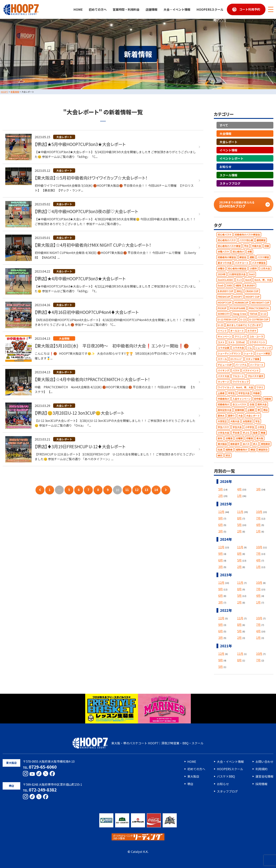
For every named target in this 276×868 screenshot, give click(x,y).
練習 (253, 450)
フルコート (238, 376)
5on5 (221, 285)
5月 (221, 489)
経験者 (229, 450)
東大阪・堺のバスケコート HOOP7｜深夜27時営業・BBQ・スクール (138, 743)
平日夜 (236, 433)
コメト (221, 342)
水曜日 (221, 269)
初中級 (257, 399)
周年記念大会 (225, 410)
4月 (239, 489)
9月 (221, 518)
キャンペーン (225, 336)
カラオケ (252, 331)
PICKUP (222, 308)
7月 (258, 518)
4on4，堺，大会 (263, 280)
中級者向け (223, 399)
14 (156, 490)
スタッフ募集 (253, 359)
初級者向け (223, 404)
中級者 (256, 393)
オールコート (237, 331)
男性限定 (265, 444)
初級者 (268, 399)
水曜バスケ (223, 252)
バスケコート (242, 263)
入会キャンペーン (242, 399)
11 (127, 490)
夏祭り (231, 416)
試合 (228, 455)
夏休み (221, 416)
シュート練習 (263, 354)
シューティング (263, 348)
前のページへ (40, 490)
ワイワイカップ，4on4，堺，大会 (235, 387)
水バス (246, 444)
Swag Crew (240, 314)
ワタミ (260, 387)
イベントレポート (231, 159)
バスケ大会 (223, 376)
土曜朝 (251, 410)
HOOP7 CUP (253, 297)
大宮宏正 (222, 421)
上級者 (221, 393)
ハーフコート (257, 365)
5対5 (229, 285)
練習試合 (263, 450)
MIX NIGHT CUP (261, 303)
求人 (255, 444)
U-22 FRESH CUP (259, 319)
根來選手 (235, 444)
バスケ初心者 (246, 240)
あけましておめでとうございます (244, 325)
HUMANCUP (241, 303)
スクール (222, 359)
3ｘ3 (239, 280)
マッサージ (223, 382)
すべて (224, 125)
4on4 (248, 280)
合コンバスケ (239, 404)
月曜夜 (250, 438)
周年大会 (262, 404)
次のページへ (166, 490)
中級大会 (256, 246)
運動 (252, 257)
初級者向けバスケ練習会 (247, 235)
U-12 (264, 314)
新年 (220, 438)
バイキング (223, 370)
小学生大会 (223, 433)
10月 (259, 512)
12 (137, 490)
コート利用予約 (250, 9)
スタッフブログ (230, 183)
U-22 (243, 319)
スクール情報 (228, 175)
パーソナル (241, 365)
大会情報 (225, 134)
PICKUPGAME (238, 308)
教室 (263, 433)
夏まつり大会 (225, 263)
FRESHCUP (224, 297)
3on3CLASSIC (225, 280)
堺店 (265, 410)
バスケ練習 (263, 257)
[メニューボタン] (271, 9)
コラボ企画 (223, 348)
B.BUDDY (250, 285)
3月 (258, 489)
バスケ (236, 370)
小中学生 (250, 427)
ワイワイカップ (241, 382)
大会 (240, 416)
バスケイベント (251, 370)
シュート (248, 354)
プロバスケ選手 (255, 376)
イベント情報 (228, 150)
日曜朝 (239, 438)
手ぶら (246, 433)
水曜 (250, 252)
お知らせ (225, 167)
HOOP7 (238, 297)
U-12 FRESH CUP (227, 319)
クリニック (240, 336)
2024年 (222, 274)
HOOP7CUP (225, 303)
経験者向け (242, 450)
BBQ (239, 291)
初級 (267, 246)
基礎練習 (261, 240)
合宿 (252, 404)
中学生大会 (244, 393)
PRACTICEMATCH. (259, 308)
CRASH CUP (252, 291)
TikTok (253, 314)
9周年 (238, 285)
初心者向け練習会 (237, 269)
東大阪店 (222, 444)
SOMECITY (224, 314)
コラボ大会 (238, 348)
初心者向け (238, 252)
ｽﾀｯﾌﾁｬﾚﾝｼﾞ (236, 359)
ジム (250, 348)
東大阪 (260, 438)
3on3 (252, 274)
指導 (255, 433)
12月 (221, 512)
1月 (239, 496)
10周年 (253, 269)
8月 (239, 518)
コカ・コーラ (256, 336)
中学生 (231, 393)
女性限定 (247, 421)
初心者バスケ (225, 235)
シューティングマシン (229, 354)
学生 (258, 421)
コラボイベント (257, 342)
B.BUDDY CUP (226, 291)
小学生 (261, 427)
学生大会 (237, 427)
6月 (221, 525)
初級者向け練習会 (227, 257)
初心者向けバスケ (227, 240)
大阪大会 (235, 421)
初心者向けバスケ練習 (229, 246)
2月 (221, 496)
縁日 (220, 455)
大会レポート (228, 142)
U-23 (221, 325)
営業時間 (239, 410)
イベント (222, 331)
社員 (220, 450)
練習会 (243, 257)
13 (146, 490)
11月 (240, 512)
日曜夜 (229, 438)
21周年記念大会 (237, 274)
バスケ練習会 (259, 263)
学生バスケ (223, 427)
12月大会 (265, 269)
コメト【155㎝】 (237, 342)
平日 (246, 246)
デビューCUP (225, 365)
